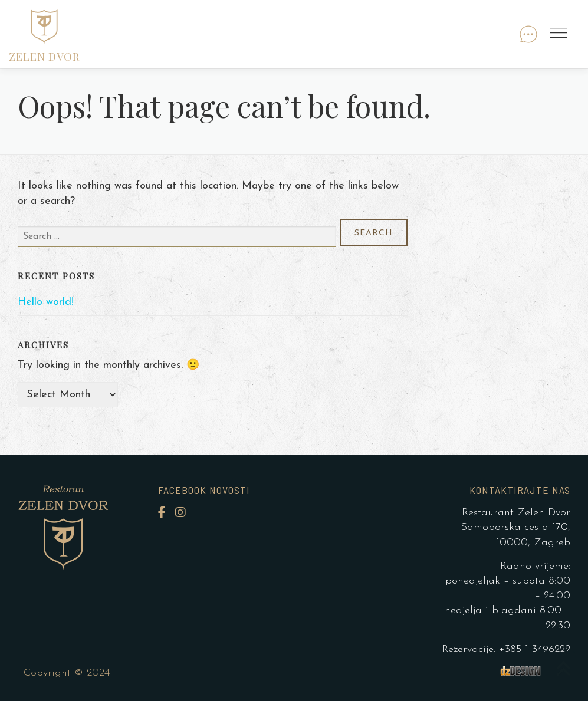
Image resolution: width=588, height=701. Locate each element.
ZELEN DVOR (44, 57)
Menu (560, 34)
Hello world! (46, 302)
